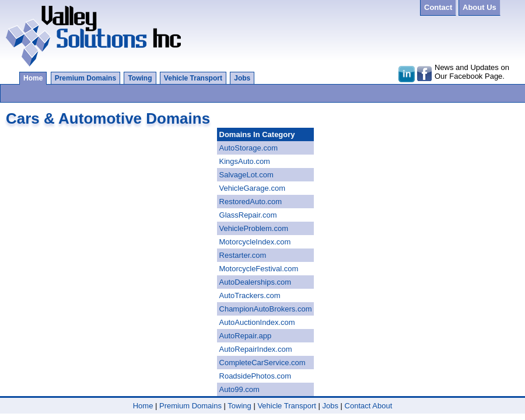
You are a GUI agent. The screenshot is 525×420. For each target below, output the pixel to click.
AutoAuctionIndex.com (257, 322)
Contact (358, 406)
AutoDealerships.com (256, 282)
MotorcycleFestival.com (259, 269)
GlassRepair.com (248, 215)
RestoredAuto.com (251, 202)
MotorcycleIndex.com (255, 242)
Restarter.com (243, 255)
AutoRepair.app (246, 336)
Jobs (242, 78)
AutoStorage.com (249, 148)
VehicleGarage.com (252, 188)
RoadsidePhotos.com (256, 376)
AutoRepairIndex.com (256, 349)
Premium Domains (85, 78)
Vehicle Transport (193, 78)
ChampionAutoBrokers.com (266, 309)
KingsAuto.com (245, 161)
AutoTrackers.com (250, 295)
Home (33, 78)
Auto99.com (239, 389)
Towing (140, 78)
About (382, 406)
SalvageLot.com (246, 175)
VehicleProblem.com (254, 228)
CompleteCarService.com (262, 363)
